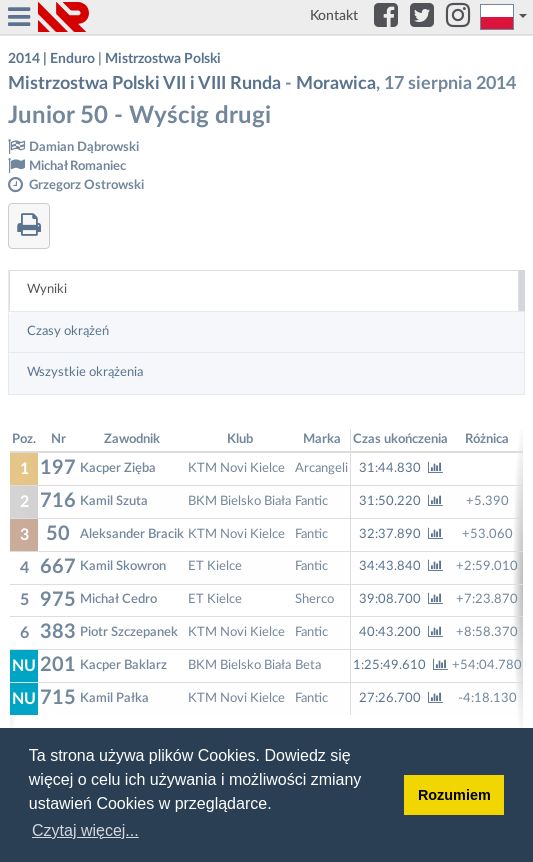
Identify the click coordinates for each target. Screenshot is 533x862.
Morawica (336, 84)
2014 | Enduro (51, 59)
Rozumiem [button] (454, 795)
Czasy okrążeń (68, 331)
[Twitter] (422, 17)
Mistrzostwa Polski (163, 59)
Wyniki (47, 289)
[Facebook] (386, 17)
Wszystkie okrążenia (85, 372)
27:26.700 (401, 698)
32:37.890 (401, 534)
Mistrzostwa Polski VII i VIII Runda (144, 84)
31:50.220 (401, 501)
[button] (504, 17)
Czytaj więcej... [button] (85, 830)
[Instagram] (458, 17)
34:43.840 (401, 566)
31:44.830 (401, 468)
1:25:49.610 (400, 665)
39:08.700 (401, 599)
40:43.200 (401, 632)
